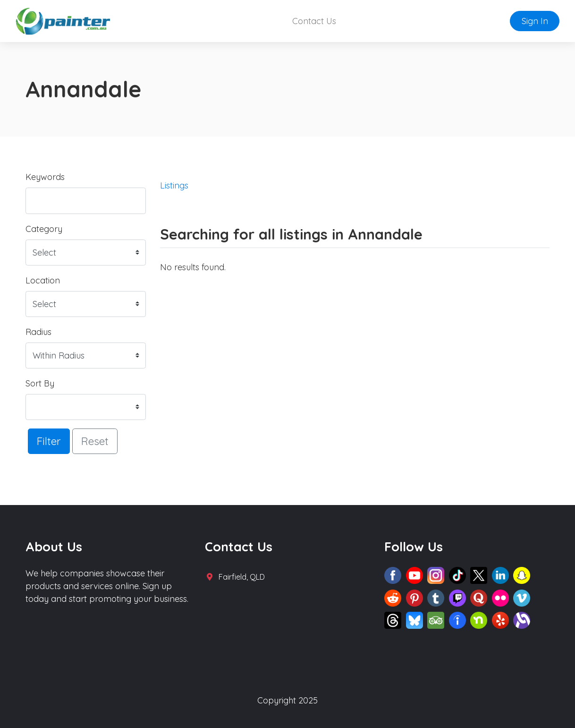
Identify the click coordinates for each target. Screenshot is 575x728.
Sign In (535, 21)
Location (43, 280)
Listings (174, 185)
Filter (49, 441)
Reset (95, 441)
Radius (38, 332)
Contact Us (314, 21)
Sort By (40, 383)
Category (44, 229)
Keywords (45, 177)
